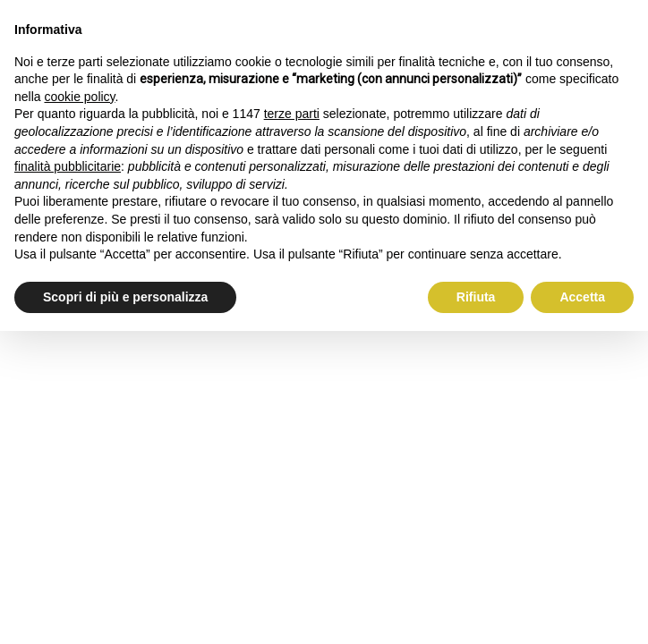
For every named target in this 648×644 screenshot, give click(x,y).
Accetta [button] (582, 297)
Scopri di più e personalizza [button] (125, 297)
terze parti (292, 114)
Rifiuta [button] (476, 297)
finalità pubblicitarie (68, 166)
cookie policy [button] (79, 97)
